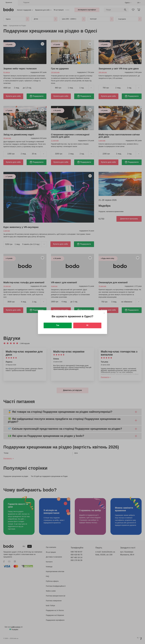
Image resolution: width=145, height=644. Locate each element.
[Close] (104, 313)
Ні (87, 325)
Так (58, 325)
